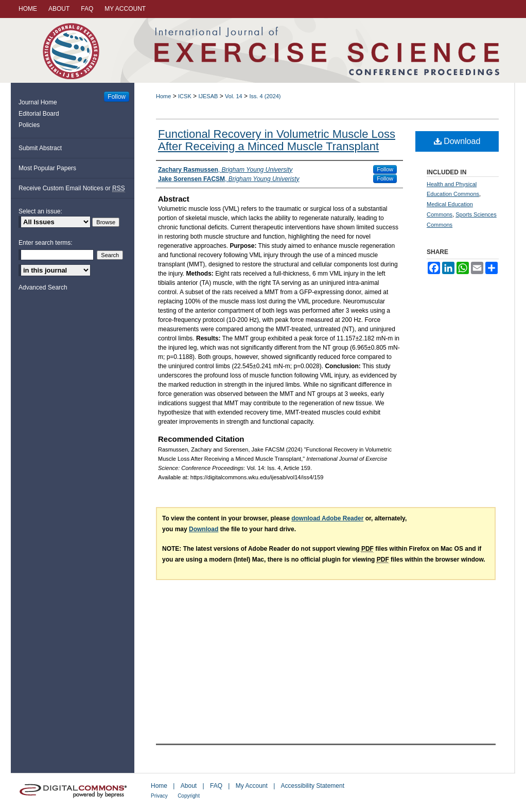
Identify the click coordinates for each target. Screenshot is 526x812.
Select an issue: (40, 211)
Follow (385, 169)
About (189, 786)
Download (457, 141)
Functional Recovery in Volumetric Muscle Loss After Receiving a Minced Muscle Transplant (277, 140)
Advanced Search (43, 287)
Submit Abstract (40, 148)
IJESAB (208, 96)
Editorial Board (39, 114)
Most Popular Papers (47, 168)
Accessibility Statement (313, 786)
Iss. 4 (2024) (265, 96)
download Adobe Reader (327, 518)
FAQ (216, 786)
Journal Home (38, 102)
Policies (29, 125)
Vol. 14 (234, 96)
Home (163, 96)
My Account (252, 786)
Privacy (159, 796)
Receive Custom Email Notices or (72, 188)
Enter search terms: (46, 243)
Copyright (189, 796)
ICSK (185, 96)
